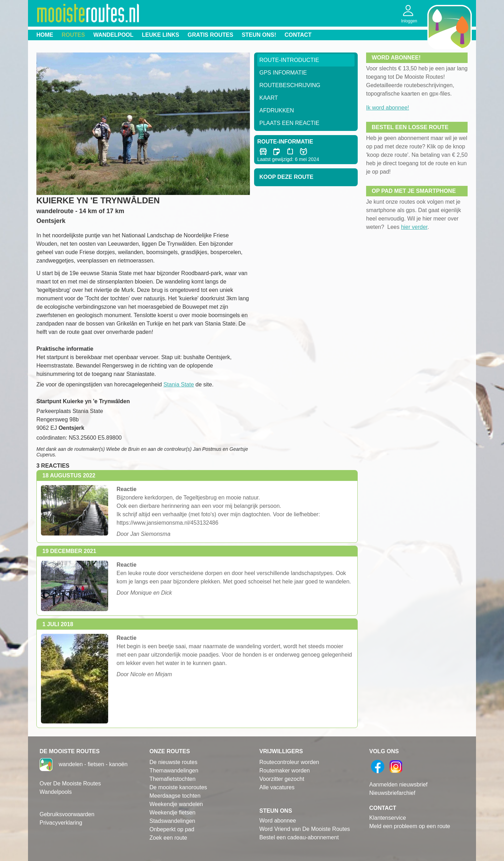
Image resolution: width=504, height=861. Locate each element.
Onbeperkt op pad (172, 829)
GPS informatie (283, 73)
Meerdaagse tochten (175, 796)
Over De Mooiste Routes (70, 783)
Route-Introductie (289, 60)
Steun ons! (259, 35)
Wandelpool (114, 35)
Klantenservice (388, 818)
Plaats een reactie (289, 123)
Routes (73, 35)
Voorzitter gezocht (282, 779)
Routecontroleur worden (289, 762)
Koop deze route (286, 177)
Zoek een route (168, 838)
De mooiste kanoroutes (178, 787)
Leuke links (160, 35)
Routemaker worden (285, 771)
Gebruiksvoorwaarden (67, 814)
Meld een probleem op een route (410, 826)
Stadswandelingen (172, 821)
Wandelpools (56, 792)
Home (45, 35)
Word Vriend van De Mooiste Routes (305, 829)
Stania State (179, 384)
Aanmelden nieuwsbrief (398, 785)
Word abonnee (278, 821)
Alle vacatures (277, 787)
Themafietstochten (173, 779)
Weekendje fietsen (172, 813)
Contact (298, 35)
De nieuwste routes (173, 762)
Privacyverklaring (61, 823)
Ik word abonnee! (388, 108)
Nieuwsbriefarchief (392, 793)
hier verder (414, 227)
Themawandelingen (174, 771)
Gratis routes (210, 35)
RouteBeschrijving (290, 85)
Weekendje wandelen (176, 804)
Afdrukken (277, 110)
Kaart (269, 98)
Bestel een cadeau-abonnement (299, 837)
